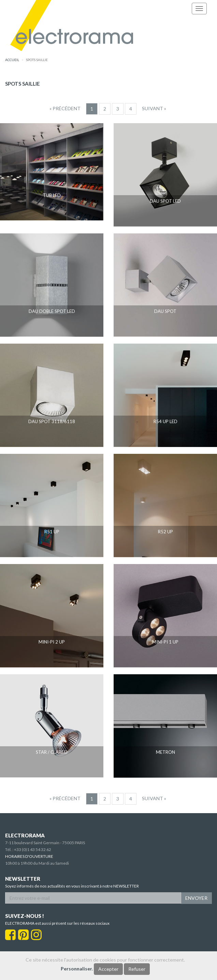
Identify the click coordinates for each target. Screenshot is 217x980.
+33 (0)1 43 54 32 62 (33, 849)
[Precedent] (65, 109)
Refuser (137, 969)
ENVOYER (196, 898)
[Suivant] (154, 109)
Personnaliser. (77, 969)
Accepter (108, 969)
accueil (12, 60)
